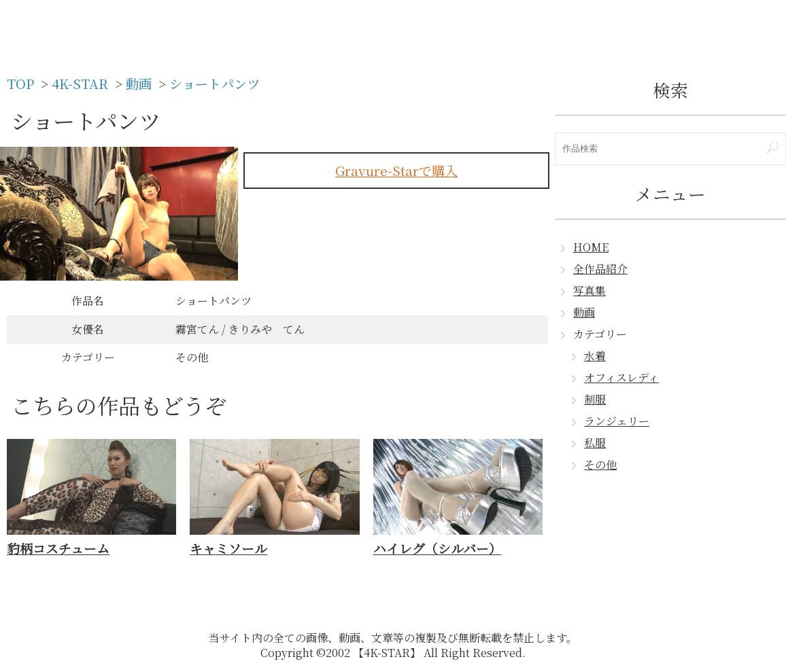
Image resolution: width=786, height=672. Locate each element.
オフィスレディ (621, 377)
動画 (584, 312)
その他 (600, 464)
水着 (595, 356)
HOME (591, 247)
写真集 (589, 290)
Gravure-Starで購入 (396, 170)
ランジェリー (617, 421)
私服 (595, 443)
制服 (595, 399)
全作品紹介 (600, 269)
